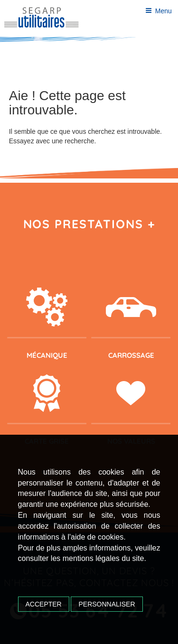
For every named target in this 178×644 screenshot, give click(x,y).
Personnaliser (107, 604)
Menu (159, 11)
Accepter (44, 604)
